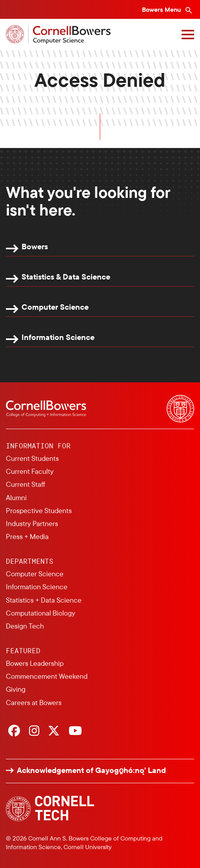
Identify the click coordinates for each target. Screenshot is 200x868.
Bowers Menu (162, 9)
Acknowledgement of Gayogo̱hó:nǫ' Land (91, 770)
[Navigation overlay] (188, 35)
